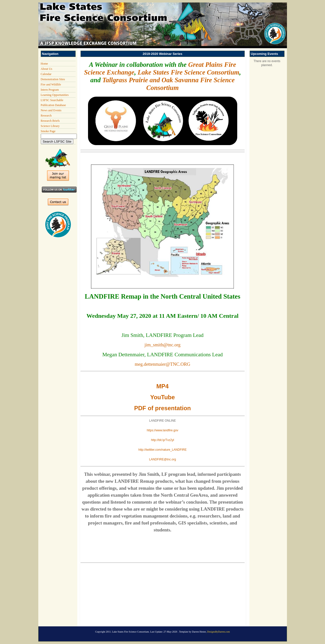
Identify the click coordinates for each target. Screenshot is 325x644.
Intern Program (50, 90)
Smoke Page (48, 131)
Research (46, 116)
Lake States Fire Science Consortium (189, 72)
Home (44, 64)
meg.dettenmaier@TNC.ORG (162, 364)
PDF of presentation (162, 408)
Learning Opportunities (55, 95)
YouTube (162, 397)
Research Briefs (50, 121)
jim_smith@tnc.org (162, 345)
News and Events (51, 110)
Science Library (50, 126)
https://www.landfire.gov (162, 430)
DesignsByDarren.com (218, 632)
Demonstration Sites (53, 79)
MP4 (162, 386)
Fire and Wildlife (51, 84)
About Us (46, 69)
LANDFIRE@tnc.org (162, 459)
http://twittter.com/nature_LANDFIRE (162, 450)
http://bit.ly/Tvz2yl (162, 440)
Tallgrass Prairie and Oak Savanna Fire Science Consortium (168, 84)
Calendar (46, 74)
